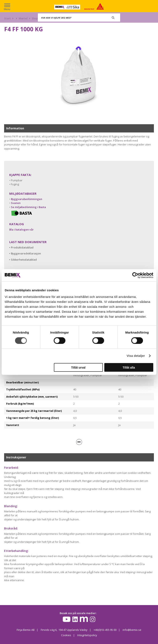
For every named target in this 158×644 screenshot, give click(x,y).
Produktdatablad (22, 247)
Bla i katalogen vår (21, 229)
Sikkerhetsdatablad (24, 260)
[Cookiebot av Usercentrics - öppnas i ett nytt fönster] (135, 275)
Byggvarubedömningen (27, 199)
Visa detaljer (136, 356)
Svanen (16, 203)
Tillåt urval (78, 368)
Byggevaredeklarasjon (26, 253)
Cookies (66, 635)
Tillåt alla (129, 368)
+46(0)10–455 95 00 (105, 630)
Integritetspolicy (87, 635)
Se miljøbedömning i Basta (28, 207)
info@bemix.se (132, 630)
